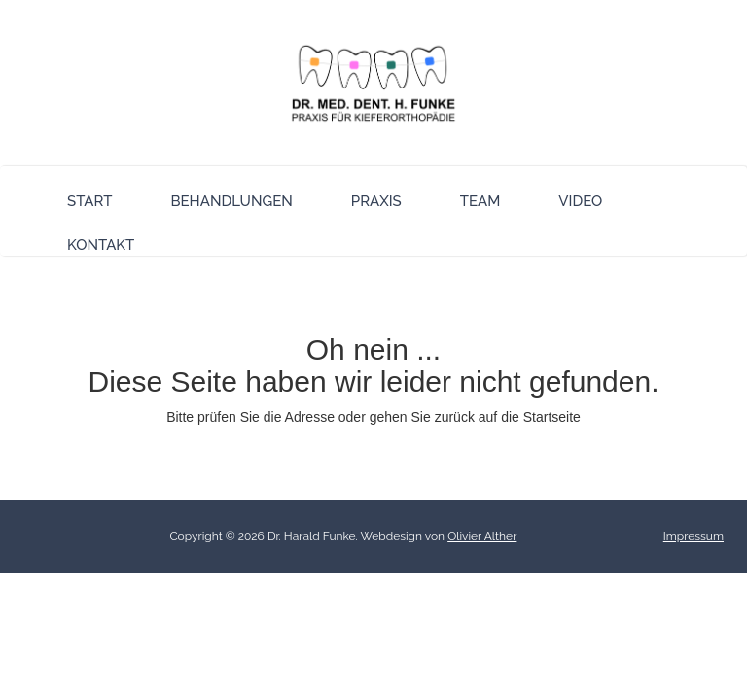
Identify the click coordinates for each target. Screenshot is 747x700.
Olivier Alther (482, 536)
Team (480, 201)
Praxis (376, 201)
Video (580, 201)
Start (89, 201)
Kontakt (101, 245)
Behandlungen (231, 201)
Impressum (694, 536)
